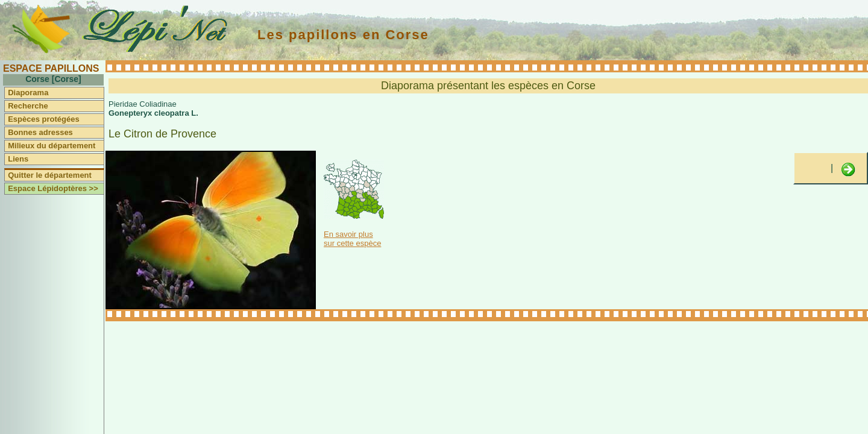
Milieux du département (52, 146)
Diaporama (28, 93)
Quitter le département (50, 175)
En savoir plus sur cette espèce (352, 239)
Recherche (28, 106)
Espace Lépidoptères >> (53, 188)
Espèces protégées (44, 119)
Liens (18, 159)
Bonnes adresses (40, 132)
